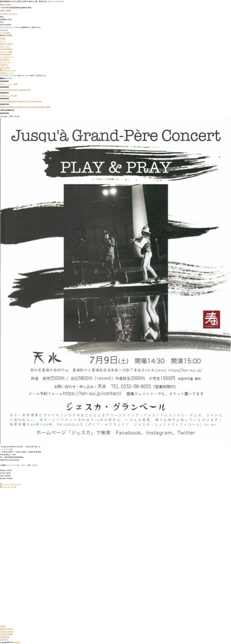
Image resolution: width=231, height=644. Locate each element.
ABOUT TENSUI (6, 629)
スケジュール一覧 (8, 487)
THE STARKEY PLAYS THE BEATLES (15, 90)
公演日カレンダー (8, 70)
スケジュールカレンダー (11, 484)
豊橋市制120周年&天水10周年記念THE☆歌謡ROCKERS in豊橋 (25, 107)
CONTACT (4, 640)
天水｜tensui (5, 5)
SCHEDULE (5, 637)
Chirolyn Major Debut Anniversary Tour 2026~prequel (21, 101)
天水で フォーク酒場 (9, 84)
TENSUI (17, 642)
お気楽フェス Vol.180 (8, 96)
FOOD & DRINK (6, 634)
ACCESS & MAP (7, 632)
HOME (3, 626)
